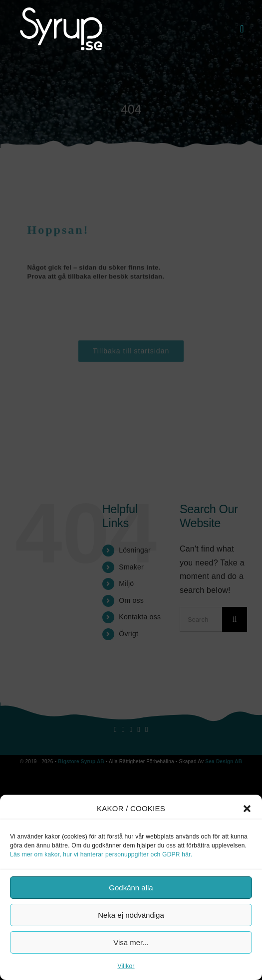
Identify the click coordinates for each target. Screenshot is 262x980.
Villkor (126, 966)
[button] (247, 809)
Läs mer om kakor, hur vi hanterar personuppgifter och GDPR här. (101, 854)
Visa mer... (131, 942)
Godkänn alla (131, 888)
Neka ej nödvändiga (131, 915)
